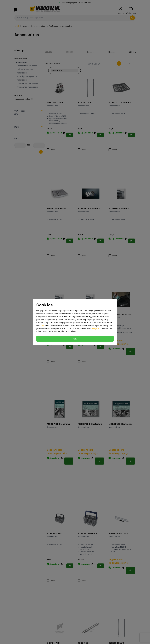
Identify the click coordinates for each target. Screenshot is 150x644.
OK (75, 339)
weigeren (96, 328)
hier (43, 325)
